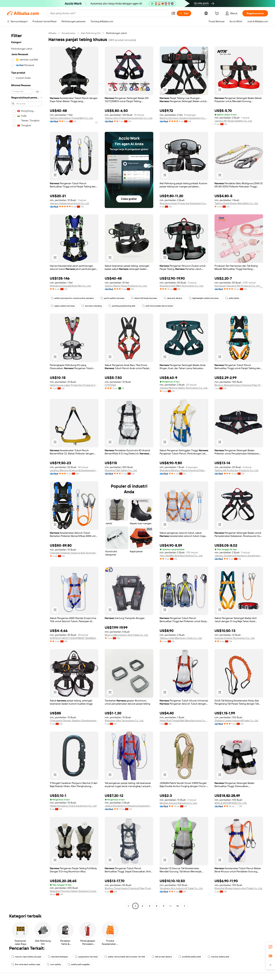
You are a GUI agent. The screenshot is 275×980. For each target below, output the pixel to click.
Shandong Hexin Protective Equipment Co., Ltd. (184, 203)
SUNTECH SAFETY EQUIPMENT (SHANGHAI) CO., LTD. (74, 638)
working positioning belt (122, 306)
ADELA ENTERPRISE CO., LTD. (231, 803)
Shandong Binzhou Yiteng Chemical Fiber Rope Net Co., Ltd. (184, 470)
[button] (270, 965)
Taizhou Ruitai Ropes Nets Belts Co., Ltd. (236, 203)
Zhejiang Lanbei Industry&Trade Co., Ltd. (236, 721)
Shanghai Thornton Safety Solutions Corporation (74, 891)
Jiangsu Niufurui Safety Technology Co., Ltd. (184, 388)
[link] (270, 947)
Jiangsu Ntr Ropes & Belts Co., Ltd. (233, 121)
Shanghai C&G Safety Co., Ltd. (121, 470)
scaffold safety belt (190, 957)
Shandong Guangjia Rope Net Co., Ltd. (70, 286)
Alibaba (52, 33)
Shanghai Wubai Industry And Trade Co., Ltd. (238, 888)
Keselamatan (69, 33)
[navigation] (27, 470)
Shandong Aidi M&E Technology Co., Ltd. (182, 286)
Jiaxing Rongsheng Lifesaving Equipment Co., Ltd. (129, 806)
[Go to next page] (185, 906)
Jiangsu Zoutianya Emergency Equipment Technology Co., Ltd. (239, 556)
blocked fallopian (58, 957)
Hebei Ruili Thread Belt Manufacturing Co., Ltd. (184, 721)
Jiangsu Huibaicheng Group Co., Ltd (69, 203)
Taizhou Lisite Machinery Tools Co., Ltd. (181, 638)
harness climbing (92, 306)
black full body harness (144, 298)
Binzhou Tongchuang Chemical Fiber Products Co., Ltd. (129, 888)
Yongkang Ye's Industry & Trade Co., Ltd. (181, 888)
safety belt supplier (79, 964)
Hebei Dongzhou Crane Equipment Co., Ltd (73, 806)
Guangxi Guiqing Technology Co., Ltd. (235, 638)
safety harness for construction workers (72, 298)
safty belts (232, 298)
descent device (173, 298)
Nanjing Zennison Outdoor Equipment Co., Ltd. (184, 118)
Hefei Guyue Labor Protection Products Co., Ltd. (74, 385)
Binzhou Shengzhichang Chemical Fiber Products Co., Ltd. (239, 385)
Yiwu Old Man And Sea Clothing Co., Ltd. (181, 556)
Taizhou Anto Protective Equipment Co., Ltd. (129, 118)
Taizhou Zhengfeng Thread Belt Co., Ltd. (71, 118)
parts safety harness (112, 298)
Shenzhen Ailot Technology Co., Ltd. (124, 721)
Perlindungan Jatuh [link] (116, 33)
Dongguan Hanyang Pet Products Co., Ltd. (237, 286)
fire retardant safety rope (26, 964)
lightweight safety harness (204, 298)
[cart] (217, 14)
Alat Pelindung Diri (91, 33)
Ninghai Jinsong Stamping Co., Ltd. (178, 803)
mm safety (54, 964)
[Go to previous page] (128, 906)
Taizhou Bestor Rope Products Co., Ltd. (126, 286)
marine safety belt (218, 957)
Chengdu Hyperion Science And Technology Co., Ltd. (74, 553)
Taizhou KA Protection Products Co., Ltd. (237, 470)
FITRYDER (110, 385)
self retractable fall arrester (158, 306)
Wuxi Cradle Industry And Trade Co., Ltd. (126, 635)
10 (178, 906)
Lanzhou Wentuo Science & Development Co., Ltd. (74, 470)
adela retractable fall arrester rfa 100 (125, 957)
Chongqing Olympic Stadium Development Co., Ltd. (74, 721)
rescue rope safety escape (26, 957)
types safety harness (63, 306)
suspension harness (86, 957)
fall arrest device (162, 957)
